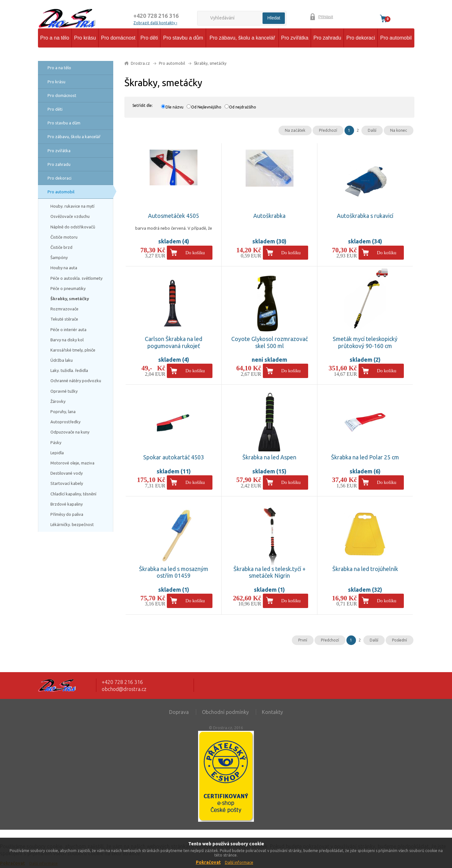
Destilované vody (67, 473)
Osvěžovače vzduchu (70, 216)
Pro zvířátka (295, 38)
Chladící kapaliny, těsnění (73, 494)
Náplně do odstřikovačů (73, 227)
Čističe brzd (61, 247)
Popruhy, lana (63, 412)
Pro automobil (396, 38)
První (303, 640)
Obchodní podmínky (225, 712)
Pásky (56, 442)
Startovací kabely (67, 483)
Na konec (399, 130)
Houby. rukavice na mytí (72, 206)
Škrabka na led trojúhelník (365, 569)
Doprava (179, 712)
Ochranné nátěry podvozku (76, 381)
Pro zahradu (327, 38)
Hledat (274, 18)
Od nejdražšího (243, 107)
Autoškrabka (269, 216)
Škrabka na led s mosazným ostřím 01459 (174, 572)
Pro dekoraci (361, 38)
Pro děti (149, 38)
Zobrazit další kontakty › (155, 23)
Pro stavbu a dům (183, 38)
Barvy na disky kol (67, 340)
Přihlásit (326, 17)
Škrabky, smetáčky (70, 299)
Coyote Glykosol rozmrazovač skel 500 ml (270, 342)
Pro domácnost (118, 38)
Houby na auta (64, 268)
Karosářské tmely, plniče (73, 350)
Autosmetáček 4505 (174, 216)
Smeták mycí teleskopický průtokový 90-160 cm (365, 342)
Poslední (400, 640)
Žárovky (58, 401)
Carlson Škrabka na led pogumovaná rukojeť (174, 342)
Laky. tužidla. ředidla (69, 370)
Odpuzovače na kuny (70, 432)
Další (372, 130)
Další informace (239, 862)
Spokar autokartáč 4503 (174, 457)
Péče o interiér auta (68, 330)
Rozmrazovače (64, 309)
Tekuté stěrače (64, 319)
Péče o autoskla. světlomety (76, 278)
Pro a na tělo (55, 38)
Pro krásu (85, 38)
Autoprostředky (65, 422)
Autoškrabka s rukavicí (365, 216)
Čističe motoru (64, 237)
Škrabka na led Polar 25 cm (365, 457)
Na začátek (295, 130)
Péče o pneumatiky (68, 288)
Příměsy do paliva (67, 514)
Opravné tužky (64, 391)
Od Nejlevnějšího (206, 107)
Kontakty (272, 712)
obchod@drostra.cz (124, 689)
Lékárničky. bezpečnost (72, 524)
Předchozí (328, 130)
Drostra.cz (140, 63)
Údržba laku (62, 360)
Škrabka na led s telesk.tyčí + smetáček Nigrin (270, 572)
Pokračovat (208, 862)
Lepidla (57, 453)
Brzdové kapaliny (67, 504)
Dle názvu (174, 107)
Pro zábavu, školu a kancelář (242, 38)
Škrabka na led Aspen (269, 457)
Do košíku (195, 253)
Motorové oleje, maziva (72, 463)
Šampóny (59, 257)
